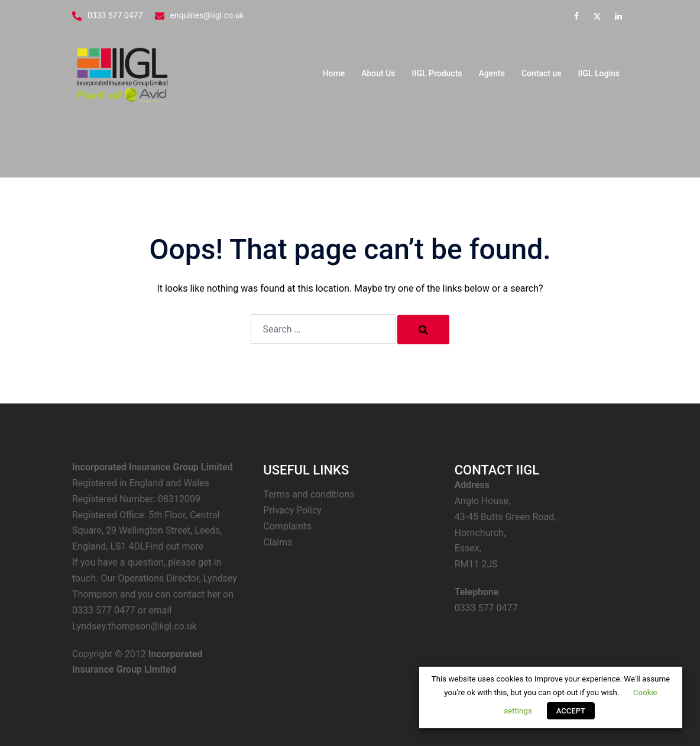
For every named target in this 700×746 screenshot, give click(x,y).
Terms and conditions (309, 494)
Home (334, 73)
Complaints (287, 526)
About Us (378, 73)
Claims (278, 542)
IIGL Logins (599, 73)
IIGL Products (437, 73)
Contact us (542, 73)
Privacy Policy (292, 510)
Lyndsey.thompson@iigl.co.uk (135, 626)
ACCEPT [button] (571, 711)
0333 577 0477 (115, 15)
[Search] (423, 330)
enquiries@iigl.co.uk (207, 15)
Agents (492, 73)
